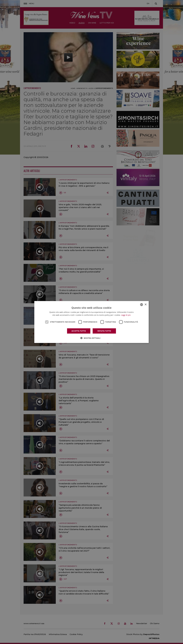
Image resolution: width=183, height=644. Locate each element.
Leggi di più (126, 315)
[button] (91, 338)
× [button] (145, 304)
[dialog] (91, 322)
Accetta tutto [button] (79, 331)
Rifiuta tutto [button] (104, 331)
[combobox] (142, 305)
